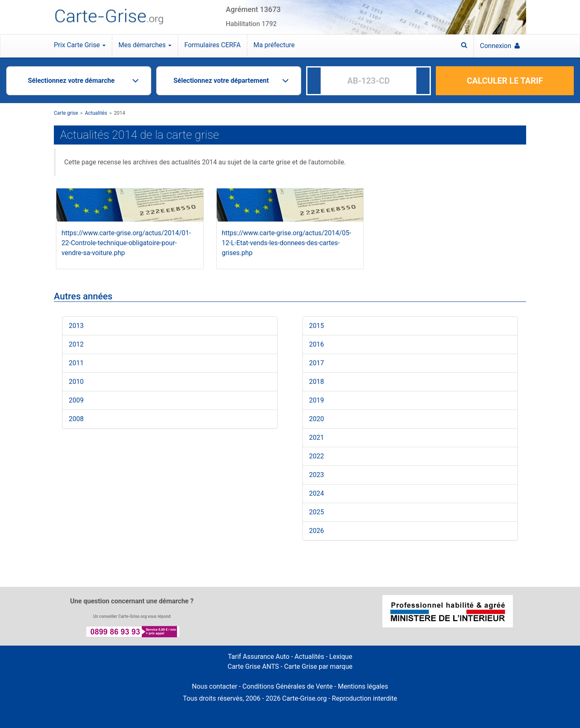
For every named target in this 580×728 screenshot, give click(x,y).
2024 (317, 493)
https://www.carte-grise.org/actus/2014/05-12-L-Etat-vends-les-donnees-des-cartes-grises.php (286, 243)
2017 (317, 363)
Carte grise (66, 113)
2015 (317, 326)
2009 (76, 400)
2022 (317, 456)
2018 (317, 382)
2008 (76, 419)
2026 (317, 531)
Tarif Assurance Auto (259, 657)
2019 (317, 400)
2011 (76, 363)
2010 (76, 382)
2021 (317, 438)
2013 (76, 326)
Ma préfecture (274, 45)
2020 (317, 419)
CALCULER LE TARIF (505, 81)
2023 (317, 475)
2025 (317, 512)
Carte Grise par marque (318, 667)
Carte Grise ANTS (253, 667)
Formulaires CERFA (213, 45)
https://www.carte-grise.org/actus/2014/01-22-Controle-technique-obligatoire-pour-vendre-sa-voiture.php (126, 243)
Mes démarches (145, 45)
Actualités (96, 113)
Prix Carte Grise (80, 45)
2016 (317, 344)
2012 (76, 344)
